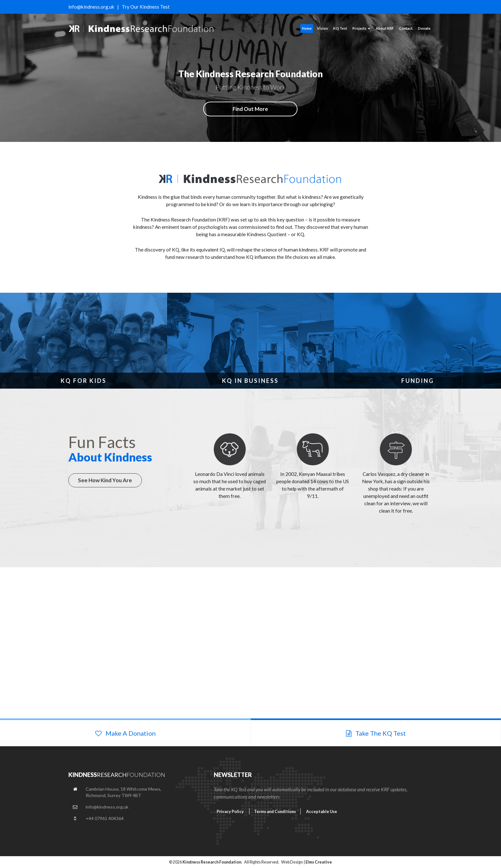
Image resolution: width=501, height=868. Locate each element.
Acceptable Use (322, 812)
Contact (406, 28)
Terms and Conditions (275, 812)
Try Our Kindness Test (146, 7)
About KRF (385, 28)
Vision (322, 28)
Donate (424, 28)
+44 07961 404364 (105, 818)
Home (307, 28)
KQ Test (340, 28)
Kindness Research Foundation (212, 862)
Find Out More (250, 109)
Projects (361, 28)
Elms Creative (319, 862)
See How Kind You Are (105, 480)
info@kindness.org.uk (91, 7)
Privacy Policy (230, 812)
